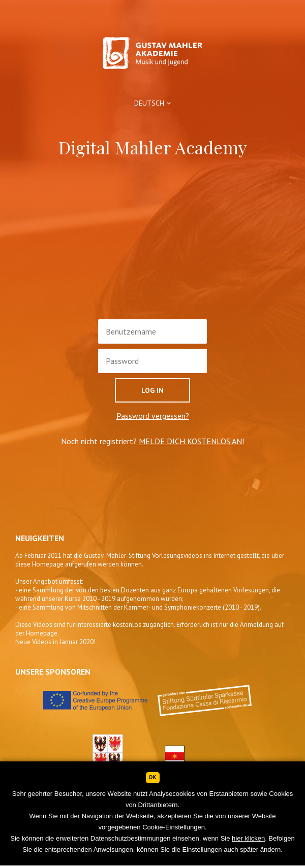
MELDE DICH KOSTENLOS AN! (191, 441)
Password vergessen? (153, 416)
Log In (152, 390)
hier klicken (248, 838)
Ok (153, 777)
